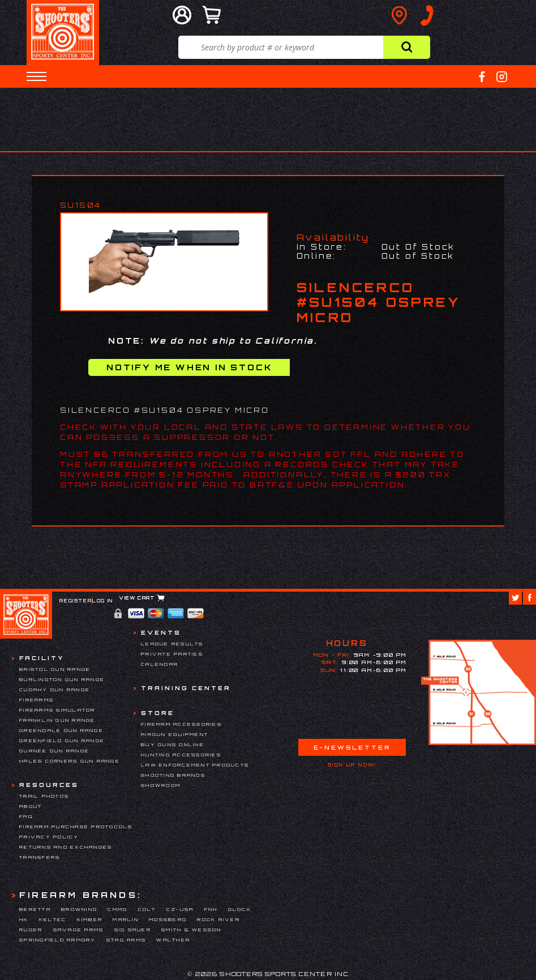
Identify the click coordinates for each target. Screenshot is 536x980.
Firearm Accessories (181, 724)
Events (161, 632)
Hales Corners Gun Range (70, 761)
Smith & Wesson (192, 930)
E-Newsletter (352, 747)
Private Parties (172, 654)
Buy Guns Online (173, 744)
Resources (49, 785)
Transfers (40, 857)
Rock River (218, 919)
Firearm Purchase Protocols (76, 827)
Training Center (186, 688)
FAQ (26, 816)
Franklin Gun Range (57, 720)
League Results (172, 644)
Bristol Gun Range (55, 669)
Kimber (90, 919)
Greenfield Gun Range (62, 741)
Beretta (35, 909)
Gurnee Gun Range (54, 751)
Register (76, 601)
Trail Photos (44, 796)
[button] (37, 76)
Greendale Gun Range (61, 730)
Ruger (31, 930)
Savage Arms (79, 930)
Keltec (53, 919)
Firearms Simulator (57, 710)
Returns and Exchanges (66, 847)
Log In (103, 601)
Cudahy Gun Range (55, 690)
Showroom (161, 785)
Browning (79, 909)
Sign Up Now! (352, 765)
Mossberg (168, 919)
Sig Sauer (133, 930)
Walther (173, 940)
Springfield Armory (58, 940)
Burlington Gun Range (62, 679)
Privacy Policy (49, 837)
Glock (240, 909)
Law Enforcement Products (195, 765)
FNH (211, 909)
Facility (42, 658)
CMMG (117, 909)
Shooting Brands (173, 775)
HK (24, 919)
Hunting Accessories (181, 755)
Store (158, 713)
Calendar (160, 664)
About (31, 806)
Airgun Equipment (175, 734)
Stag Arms (126, 940)
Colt (147, 909)
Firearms (37, 700)
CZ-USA (180, 909)
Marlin (126, 919)
